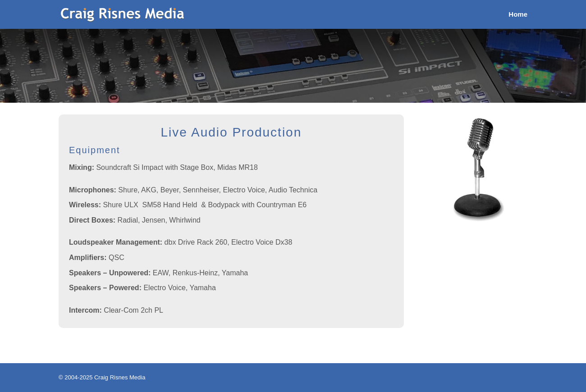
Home (518, 15)
